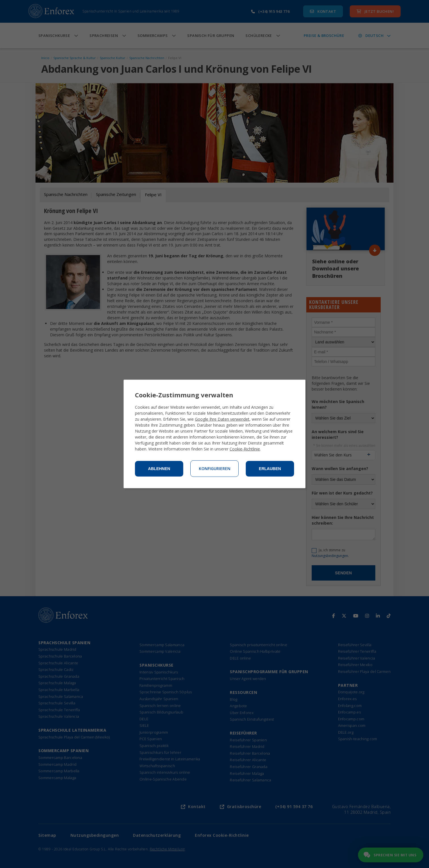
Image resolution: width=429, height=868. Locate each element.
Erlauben (270, 469)
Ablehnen (159, 469)
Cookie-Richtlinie (245, 449)
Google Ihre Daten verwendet (222, 419)
